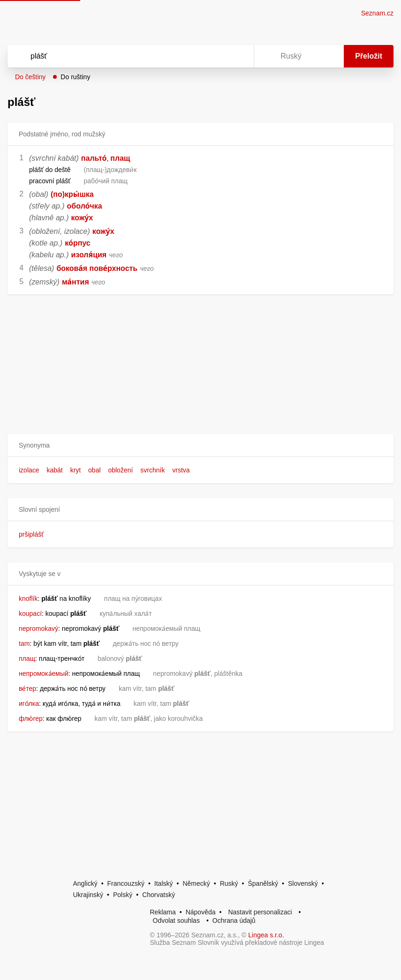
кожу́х (82, 218)
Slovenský (303, 883)
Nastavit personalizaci (260, 912)
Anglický (85, 883)
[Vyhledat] (118, 56)
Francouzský (126, 883)
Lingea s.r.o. (266, 935)
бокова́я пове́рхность (97, 268)
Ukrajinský (88, 895)
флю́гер (31, 718)
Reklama (163, 912)
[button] (200, 445)
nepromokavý (38, 628)
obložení (120, 470)
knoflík (28, 598)
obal (94, 470)
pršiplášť (31, 534)
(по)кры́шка (72, 194)
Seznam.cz (377, 13)
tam (24, 643)
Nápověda (201, 912)
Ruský (229, 883)
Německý (196, 883)
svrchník (152, 470)
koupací (30, 613)
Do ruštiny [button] (75, 77)
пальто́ (94, 158)
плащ (120, 158)
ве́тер (27, 688)
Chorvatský (159, 895)
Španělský (263, 883)
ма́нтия (76, 282)
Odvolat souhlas (176, 920)
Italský (164, 883)
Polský (123, 895)
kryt (76, 470)
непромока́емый (44, 673)
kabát (54, 470)
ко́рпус (78, 243)
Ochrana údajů (234, 920)
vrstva (181, 470)
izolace (29, 470)
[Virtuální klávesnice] (238, 56)
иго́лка (29, 703)
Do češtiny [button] (30, 77)
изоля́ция (89, 255)
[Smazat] (217, 56)
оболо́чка (85, 206)
